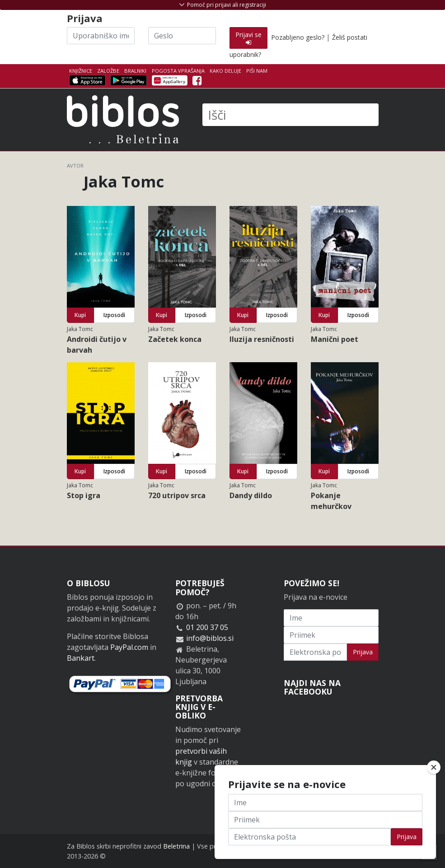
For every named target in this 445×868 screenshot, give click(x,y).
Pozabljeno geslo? (298, 37)
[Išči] (290, 115)
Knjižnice (81, 71)
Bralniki (135, 71)
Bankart (81, 658)
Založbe (108, 71)
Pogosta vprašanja (178, 71)
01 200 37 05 (207, 627)
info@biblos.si (210, 638)
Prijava (363, 652)
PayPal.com (129, 647)
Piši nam (257, 71)
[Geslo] (182, 36)
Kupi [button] (80, 315)
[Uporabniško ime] (101, 36)
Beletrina (176, 846)
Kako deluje (225, 71)
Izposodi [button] (114, 315)
